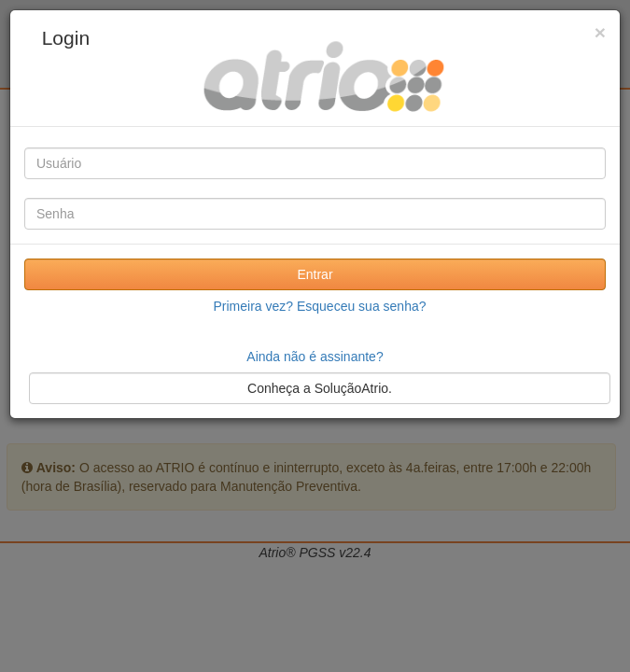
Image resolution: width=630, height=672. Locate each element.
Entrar (315, 274)
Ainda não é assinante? (315, 357)
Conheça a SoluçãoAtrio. (320, 388)
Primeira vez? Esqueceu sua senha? (319, 306)
